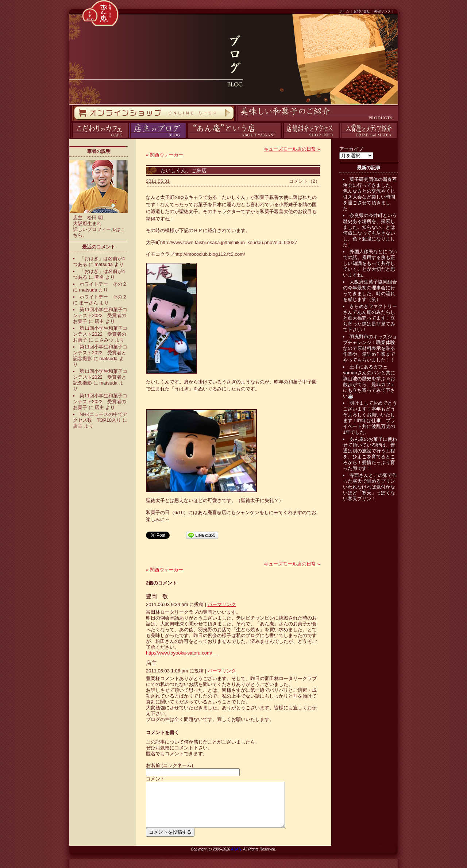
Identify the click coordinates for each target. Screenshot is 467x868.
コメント (155, 779)
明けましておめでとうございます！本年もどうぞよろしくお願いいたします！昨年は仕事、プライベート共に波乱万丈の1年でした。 (370, 418)
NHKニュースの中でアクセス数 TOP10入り (100, 417)
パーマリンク (222, 604)
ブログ (128, 138)
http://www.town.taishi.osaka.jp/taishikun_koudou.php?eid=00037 (229, 242)
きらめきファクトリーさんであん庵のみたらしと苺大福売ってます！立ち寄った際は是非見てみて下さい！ (370, 318)
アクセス (281, 138)
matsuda (104, 264)
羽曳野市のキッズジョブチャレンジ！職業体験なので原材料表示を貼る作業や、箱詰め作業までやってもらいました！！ (370, 348)
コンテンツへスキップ (2, 0)
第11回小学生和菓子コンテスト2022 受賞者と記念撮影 (100, 353)
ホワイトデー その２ (103, 284)
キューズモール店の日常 (292, 149)
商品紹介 (235, 121)
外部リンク (383, 11)
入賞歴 (339, 138)
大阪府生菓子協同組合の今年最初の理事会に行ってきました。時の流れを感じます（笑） (370, 291)
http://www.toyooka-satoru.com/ (181, 653)
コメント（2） (304, 181)
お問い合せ (362, 11)
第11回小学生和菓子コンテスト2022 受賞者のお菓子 (100, 315)
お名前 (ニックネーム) (169, 765)
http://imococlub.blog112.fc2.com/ (210, 254)
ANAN (236, 858)
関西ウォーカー (165, 155)
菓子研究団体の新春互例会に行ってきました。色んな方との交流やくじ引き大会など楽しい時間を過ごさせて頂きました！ (370, 194)
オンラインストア (72, 121)
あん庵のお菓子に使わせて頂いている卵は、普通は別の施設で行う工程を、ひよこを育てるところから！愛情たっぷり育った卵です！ (370, 454)
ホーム (344, 11)
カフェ (70, 138)
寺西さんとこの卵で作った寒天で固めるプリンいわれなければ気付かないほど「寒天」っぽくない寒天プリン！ (370, 487)
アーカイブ (351, 149)
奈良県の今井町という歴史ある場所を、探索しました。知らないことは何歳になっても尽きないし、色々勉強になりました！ (370, 230)
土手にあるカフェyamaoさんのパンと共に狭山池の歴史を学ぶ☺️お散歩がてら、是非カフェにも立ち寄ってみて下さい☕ (369, 381)
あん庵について (188, 138)
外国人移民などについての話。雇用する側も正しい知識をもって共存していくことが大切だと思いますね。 (370, 263)
